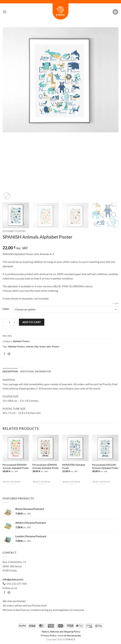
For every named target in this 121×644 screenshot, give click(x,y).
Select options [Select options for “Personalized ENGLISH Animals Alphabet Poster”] (101, 482)
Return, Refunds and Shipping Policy (61, 632)
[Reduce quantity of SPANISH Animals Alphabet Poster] (5, 322)
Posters (56, 347)
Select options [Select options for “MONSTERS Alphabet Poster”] (71, 482)
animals (30, 347)
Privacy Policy (49, 635)
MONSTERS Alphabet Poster (74, 466)
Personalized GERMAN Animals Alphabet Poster (46, 466)
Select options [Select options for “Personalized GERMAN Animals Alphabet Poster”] (42, 482)
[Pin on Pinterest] (9, 354)
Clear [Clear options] (116, 303)
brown (43, 347)
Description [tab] (10, 371)
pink (49, 347)
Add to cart (32, 322)
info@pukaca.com (13, 579)
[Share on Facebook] (5, 354)
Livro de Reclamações (70, 635)
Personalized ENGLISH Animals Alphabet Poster (105, 466)
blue (36, 347)
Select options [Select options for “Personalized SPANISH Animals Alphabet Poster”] (12, 482)
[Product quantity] (9, 322)
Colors (6, 309)
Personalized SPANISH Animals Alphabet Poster (16, 466)
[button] (5, 12)
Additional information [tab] (36, 371)
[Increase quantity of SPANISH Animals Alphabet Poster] (14, 322)
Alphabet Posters (14, 231)
